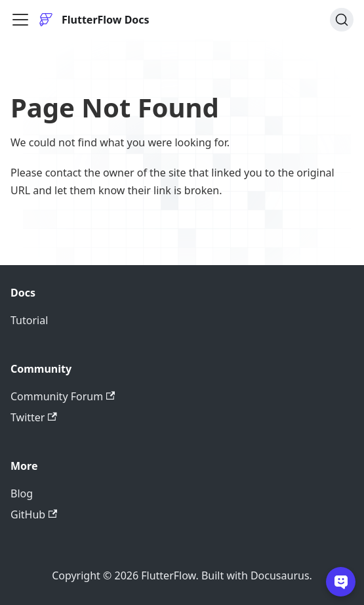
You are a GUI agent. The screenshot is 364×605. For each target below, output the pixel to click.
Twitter (34, 417)
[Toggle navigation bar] (20, 20)
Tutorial (29, 320)
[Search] (342, 20)
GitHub (34, 514)
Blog (22, 493)
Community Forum (63, 396)
